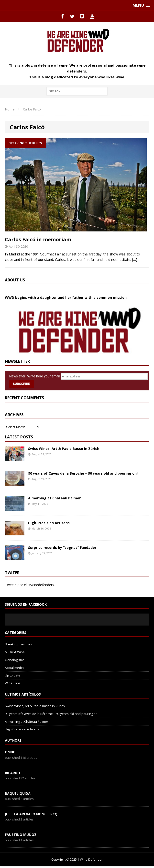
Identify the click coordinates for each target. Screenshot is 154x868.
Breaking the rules (18, 644)
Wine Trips (13, 683)
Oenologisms (15, 660)
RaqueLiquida (18, 793)
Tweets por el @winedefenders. (30, 585)
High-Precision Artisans (49, 523)
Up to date (13, 675)
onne (10, 752)
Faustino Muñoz (21, 835)
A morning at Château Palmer (54, 498)
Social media (14, 668)
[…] (135, 259)
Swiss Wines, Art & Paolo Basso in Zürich (64, 449)
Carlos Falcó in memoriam (38, 239)
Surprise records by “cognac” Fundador (62, 548)
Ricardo (12, 773)
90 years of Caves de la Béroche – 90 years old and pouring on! (83, 473)
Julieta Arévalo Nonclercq (31, 814)
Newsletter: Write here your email (35, 376)
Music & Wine (15, 652)
